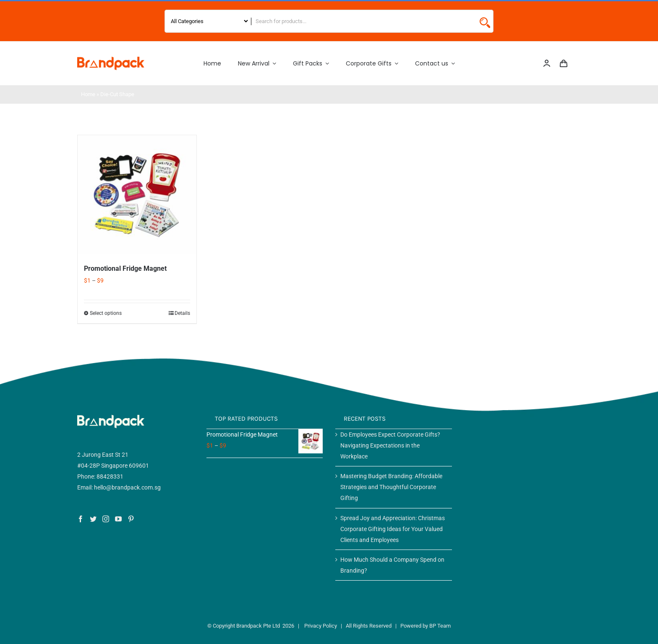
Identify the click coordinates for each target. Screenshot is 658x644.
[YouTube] (118, 519)
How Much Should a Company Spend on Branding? (392, 565)
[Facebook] (81, 519)
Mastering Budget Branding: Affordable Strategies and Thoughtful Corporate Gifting (391, 487)
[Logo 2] (111, 60)
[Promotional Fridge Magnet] (137, 195)
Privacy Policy (321, 626)
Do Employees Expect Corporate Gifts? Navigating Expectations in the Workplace (390, 445)
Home (88, 94)
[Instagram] (106, 519)
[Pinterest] (131, 519)
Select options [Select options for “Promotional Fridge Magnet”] (106, 313)
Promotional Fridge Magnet (125, 268)
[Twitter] (93, 519)
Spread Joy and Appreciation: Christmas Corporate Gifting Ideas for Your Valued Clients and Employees (393, 529)
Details (182, 313)
